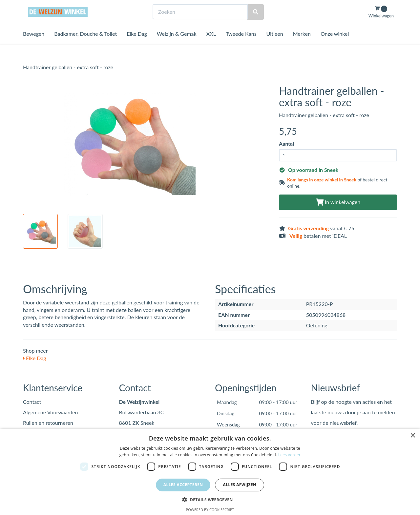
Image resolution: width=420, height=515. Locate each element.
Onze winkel (335, 46)
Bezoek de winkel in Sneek (50, 6)
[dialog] (210, 472)
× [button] (413, 436)
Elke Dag (137, 46)
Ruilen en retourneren (48, 423)
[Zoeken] (256, 24)
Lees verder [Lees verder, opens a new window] (290, 455)
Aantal (286, 144)
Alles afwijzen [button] (240, 485)
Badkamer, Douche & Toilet (85, 46)
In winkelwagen (338, 202)
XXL (211, 46)
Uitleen (275, 46)
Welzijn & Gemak (177, 46)
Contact (32, 402)
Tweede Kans (241, 46)
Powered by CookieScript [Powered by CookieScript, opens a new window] (210, 510)
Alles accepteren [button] (183, 485)
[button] (210, 499)
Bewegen (34, 46)
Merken (302, 46)
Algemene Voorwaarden (51, 412)
